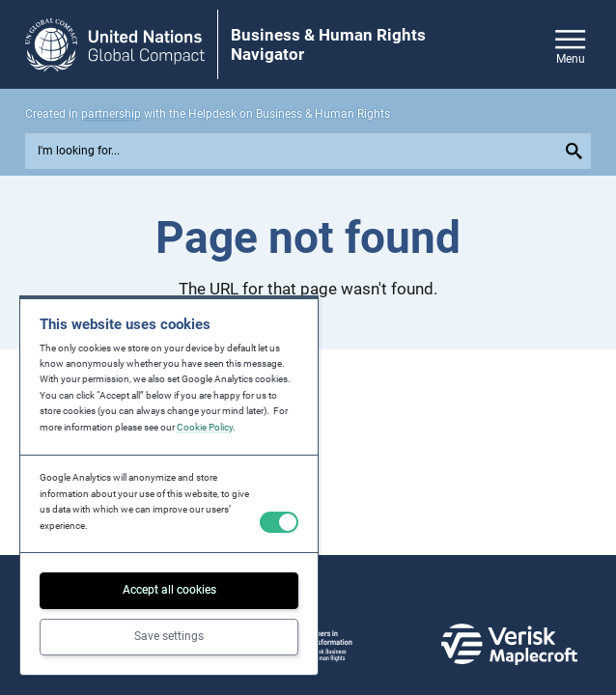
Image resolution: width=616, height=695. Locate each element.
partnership (111, 114)
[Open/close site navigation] (570, 44)
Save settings (169, 636)
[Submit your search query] (576, 151)
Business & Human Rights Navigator (328, 45)
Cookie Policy (205, 427)
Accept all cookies (169, 590)
